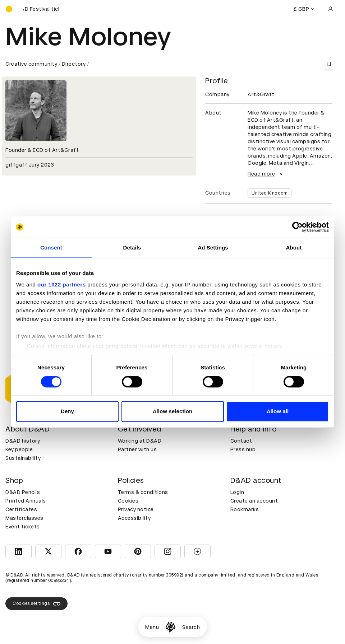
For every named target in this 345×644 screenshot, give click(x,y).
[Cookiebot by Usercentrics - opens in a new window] (297, 227)
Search (191, 627)
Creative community (31, 64)
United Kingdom (270, 193)
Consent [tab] (51, 248)
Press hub (243, 449)
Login (237, 492)
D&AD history (23, 441)
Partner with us (137, 449)
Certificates (21, 509)
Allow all (278, 412)
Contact (241, 441)
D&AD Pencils (23, 492)
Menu (152, 627)
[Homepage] (171, 627)
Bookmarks (245, 509)
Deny (67, 412)
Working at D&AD (140, 441)
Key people (19, 449)
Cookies (128, 501)
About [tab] (294, 248)
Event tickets (23, 527)
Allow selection (173, 412)
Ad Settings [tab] (213, 248)
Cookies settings (36, 604)
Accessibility (134, 518)
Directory (74, 64)
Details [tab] (132, 248)
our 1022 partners (61, 284)
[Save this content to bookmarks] (329, 64)
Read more (266, 174)
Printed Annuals (26, 501)
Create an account (254, 501)
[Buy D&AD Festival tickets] (41, 9)
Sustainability (23, 458)
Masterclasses (24, 518)
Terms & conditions (143, 492)
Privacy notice (136, 509)
